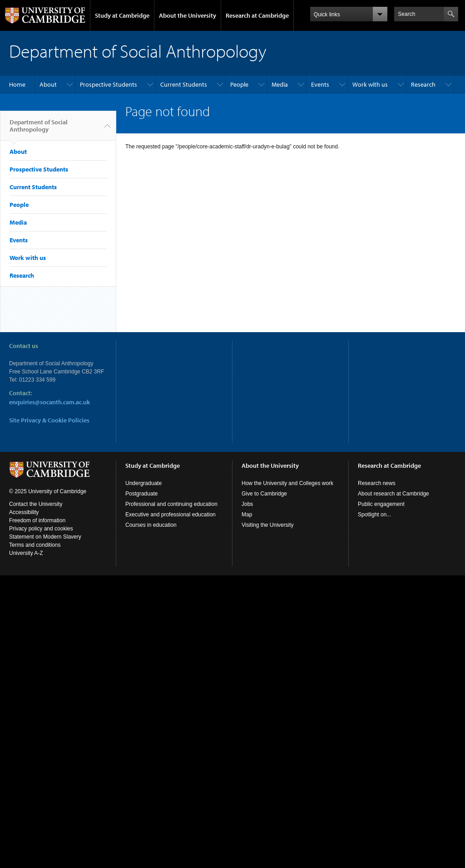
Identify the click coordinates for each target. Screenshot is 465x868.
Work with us (370, 84)
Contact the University (36, 504)
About (48, 84)
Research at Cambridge (257, 15)
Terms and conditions (35, 545)
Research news (377, 483)
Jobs (247, 504)
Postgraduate (141, 494)
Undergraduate (143, 483)
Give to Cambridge (264, 494)
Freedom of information (37, 520)
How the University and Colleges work (287, 483)
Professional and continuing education (171, 504)
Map (247, 515)
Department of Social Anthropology (39, 129)
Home (17, 84)
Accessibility (24, 512)
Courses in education (151, 525)
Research (423, 84)
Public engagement (381, 504)
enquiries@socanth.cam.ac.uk (49, 402)
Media (280, 84)
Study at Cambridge (122, 15)
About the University (188, 15)
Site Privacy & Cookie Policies (49, 420)
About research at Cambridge (393, 494)
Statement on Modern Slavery (45, 537)
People (239, 84)
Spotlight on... (374, 515)
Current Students (184, 84)
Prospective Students (109, 84)
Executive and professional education (171, 515)
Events (320, 84)
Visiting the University (268, 525)
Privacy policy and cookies (41, 529)
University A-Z (26, 553)
